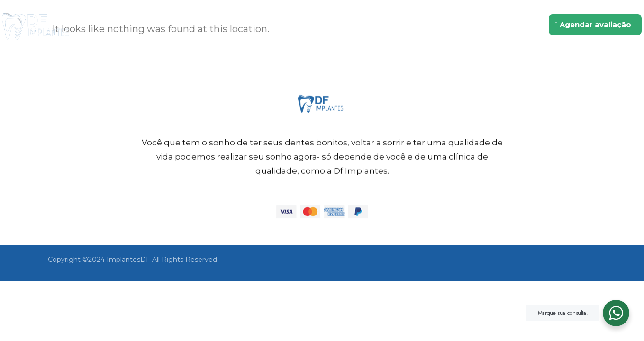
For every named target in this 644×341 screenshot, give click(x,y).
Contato (489, 25)
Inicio (296, 25)
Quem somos (353, 25)
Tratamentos (427, 25)
